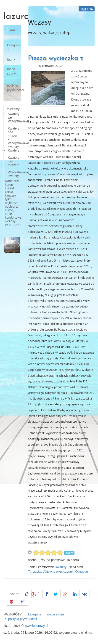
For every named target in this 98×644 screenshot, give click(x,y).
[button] (5, 245)
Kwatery (14, 150)
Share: (15, 594)
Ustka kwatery (11, 194)
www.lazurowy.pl (36, 626)
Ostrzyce (81, 572)
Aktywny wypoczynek (58, 572)
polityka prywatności (14, 88)
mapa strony (11, 71)
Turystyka (35, 572)
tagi (11, 59)
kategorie (14, 47)
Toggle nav (87, 9)
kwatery (61, 567)
